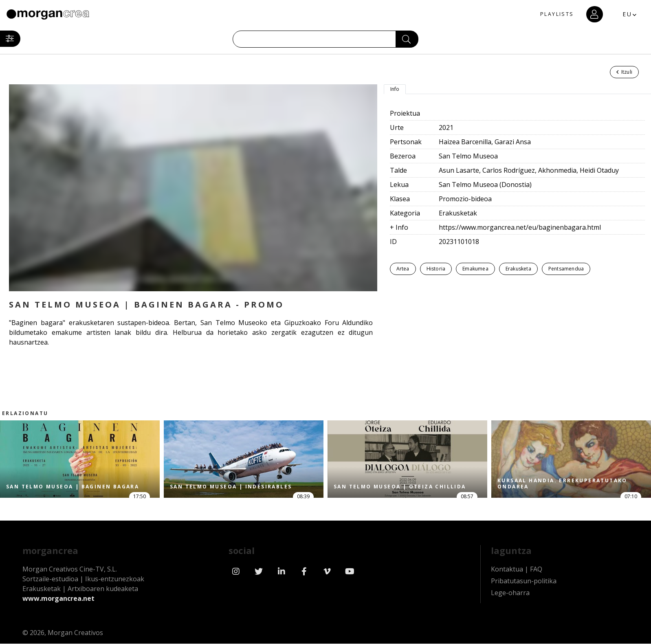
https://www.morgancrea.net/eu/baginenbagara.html (520, 227)
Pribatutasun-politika (524, 585)
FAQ (536, 574)
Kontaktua (507, 574)
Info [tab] (395, 89)
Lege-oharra (510, 597)
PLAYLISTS (546, 14)
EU (620, 14)
